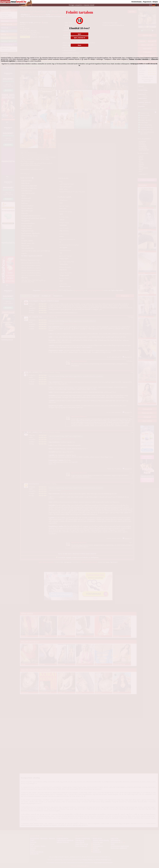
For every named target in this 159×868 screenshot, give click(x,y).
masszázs (87, 5)
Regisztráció (147, 2)
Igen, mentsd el (79, 38)
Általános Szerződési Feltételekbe (139, 59)
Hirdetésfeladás (136, 2)
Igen (79, 34)
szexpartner (78, 5)
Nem (79, 45)
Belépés (155, 2)
